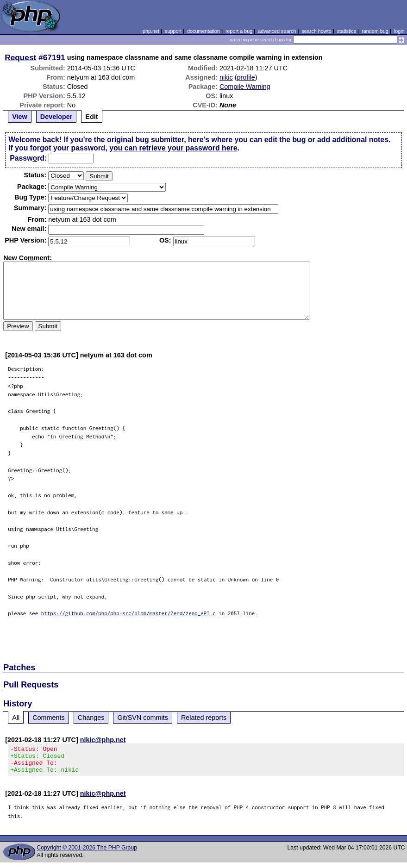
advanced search (277, 31)
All (16, 718)
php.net (151, 31)
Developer (56, 117)
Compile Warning (245, 87)
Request (20, 57)
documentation (203, 31)
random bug (375, 31)
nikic (226, 77)
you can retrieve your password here (173, 148)
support (173, 31)
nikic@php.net (103, 740)
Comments (49, 718)
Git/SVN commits (143, 718)
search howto (316, 31)
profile (246, 77)
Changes (91, 718)
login (399, 31)
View (20, 117)
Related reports (204, 718)
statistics (347, 31)
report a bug (239, 31)
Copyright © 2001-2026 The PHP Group (87, 853)
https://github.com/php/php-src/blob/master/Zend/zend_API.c (128, 613)
